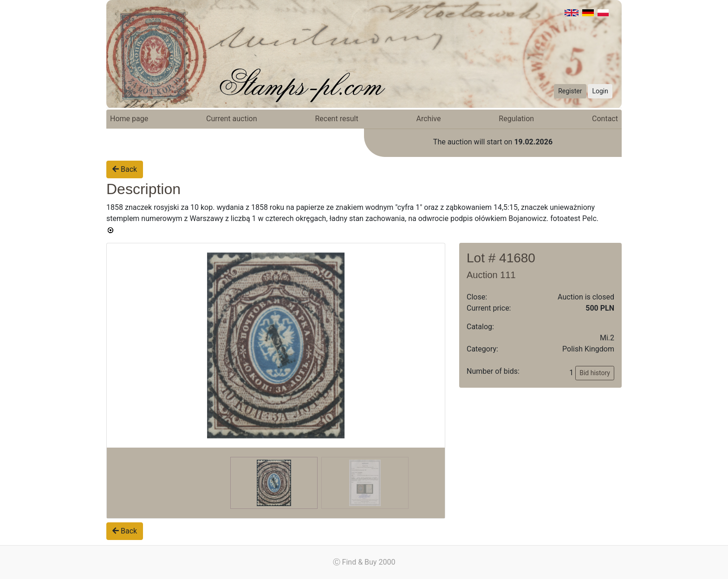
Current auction (231, 119)
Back (125, 169)
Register (570, 91)
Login (600, 91)
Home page (129, 119)
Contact (605, 119)
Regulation (516, 119)
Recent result (336, 119)
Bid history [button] (595, 373)
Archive (429, 119)
